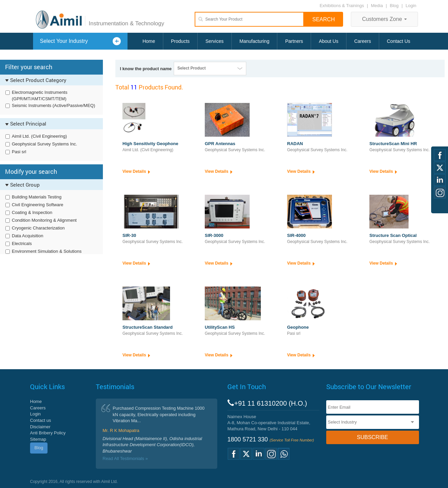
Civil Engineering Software (37, 205)
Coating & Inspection (32, 212)
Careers (363, 41)
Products (180, 41)
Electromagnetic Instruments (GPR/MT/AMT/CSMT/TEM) (40, 96)
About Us (329, 41)
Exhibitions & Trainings (342, 6)
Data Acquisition (27, 236)
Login (411, 6)
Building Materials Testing (37, 197)
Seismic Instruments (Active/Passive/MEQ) (53, 105)
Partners (294, 41)
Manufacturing (255, 41)
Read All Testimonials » (125, 458)
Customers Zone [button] (384, 19)
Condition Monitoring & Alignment (44, 220)
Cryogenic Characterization (38, 228)
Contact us (40, 420)
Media (378, 6)
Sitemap (38, 439)
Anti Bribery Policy (48, 433)
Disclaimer (40, 427)
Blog (394, 6)
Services (215, 41)
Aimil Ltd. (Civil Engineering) (39, 136)
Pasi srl (19, 152)
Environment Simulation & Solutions (47, 251)
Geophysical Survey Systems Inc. (45, 144)
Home (149, 41)
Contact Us (399, 41)
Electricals (22, 243)
